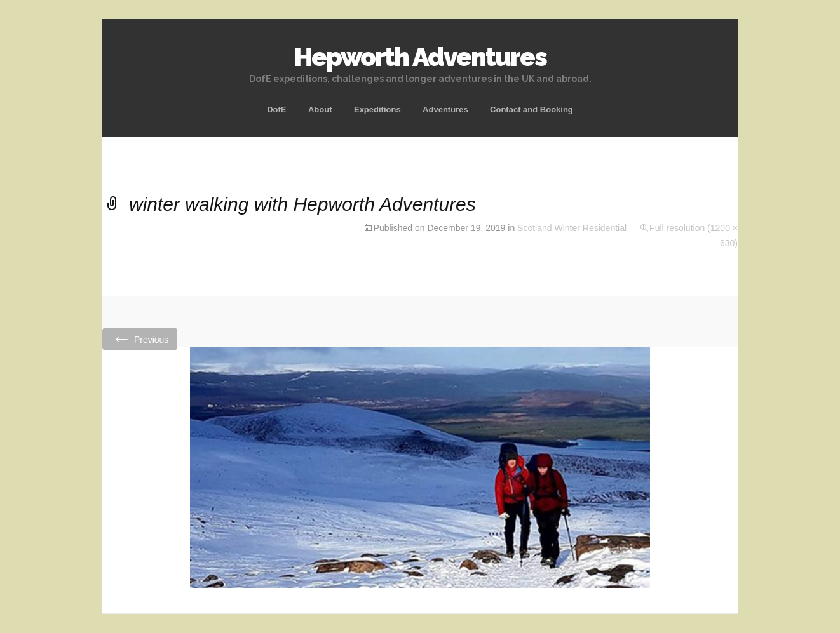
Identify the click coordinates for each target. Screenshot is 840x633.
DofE (276, 110)
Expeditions (377, 110)
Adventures (445, 110)
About (320, 110)
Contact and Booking (532, 110)
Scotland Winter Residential (572, 228)
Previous (140, 339)
